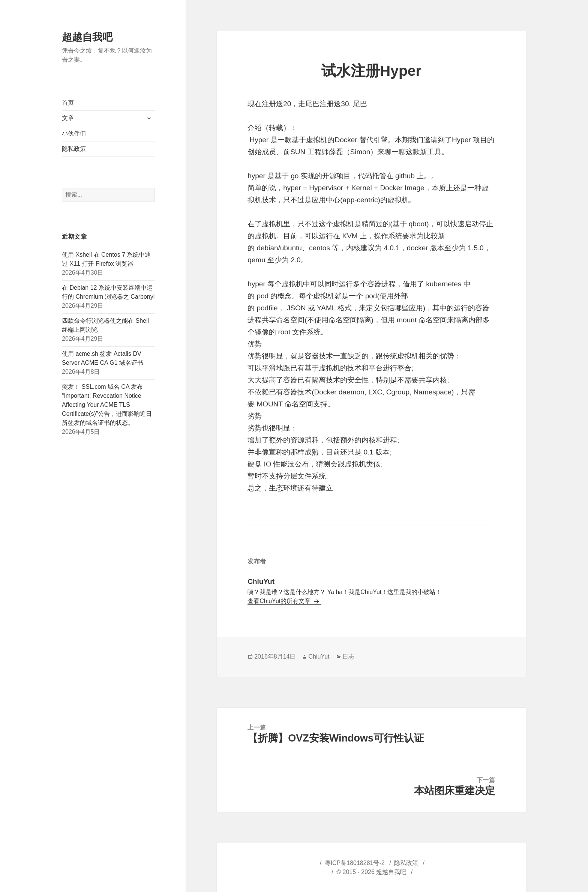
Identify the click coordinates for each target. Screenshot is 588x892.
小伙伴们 (74, 133)
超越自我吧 (87, 37)
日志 (348, 657)
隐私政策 (74, 149)
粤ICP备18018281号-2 (355, 863)
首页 (68, 103)
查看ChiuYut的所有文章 (280, 601)
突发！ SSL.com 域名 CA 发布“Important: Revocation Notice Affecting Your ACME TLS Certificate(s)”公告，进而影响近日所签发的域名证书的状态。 (107, 405)
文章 (68, 118)
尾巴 (360, 104)
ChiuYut (319, 657)
